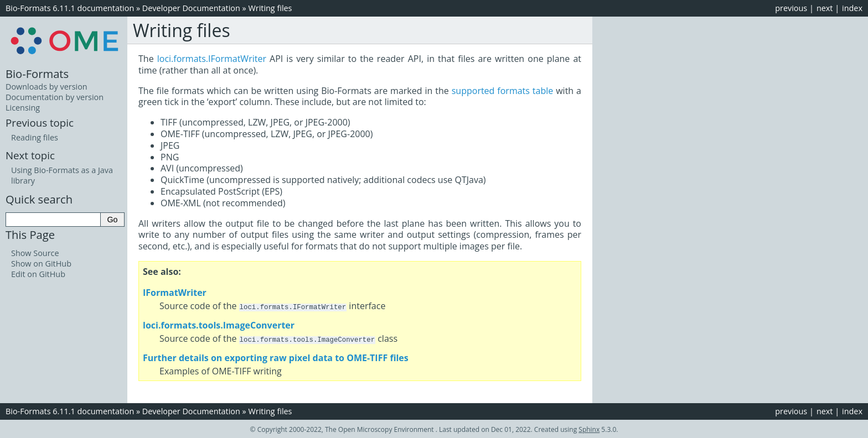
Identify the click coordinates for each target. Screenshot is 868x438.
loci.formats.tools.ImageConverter (219, 325)
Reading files (35, 137)
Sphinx (589, 428)
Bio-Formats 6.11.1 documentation (70, 8)
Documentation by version (55, 97)
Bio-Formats (37, 74)
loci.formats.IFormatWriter (212, 59)
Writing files (270, 8)
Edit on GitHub (38, 274)
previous (791, 8)
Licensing (23, 108)
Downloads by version (46, 87)
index (852, 8)
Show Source (35, 253)
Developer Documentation (191, 8)
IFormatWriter (175, 293)
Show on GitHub (41, 264)
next (825, 8)
